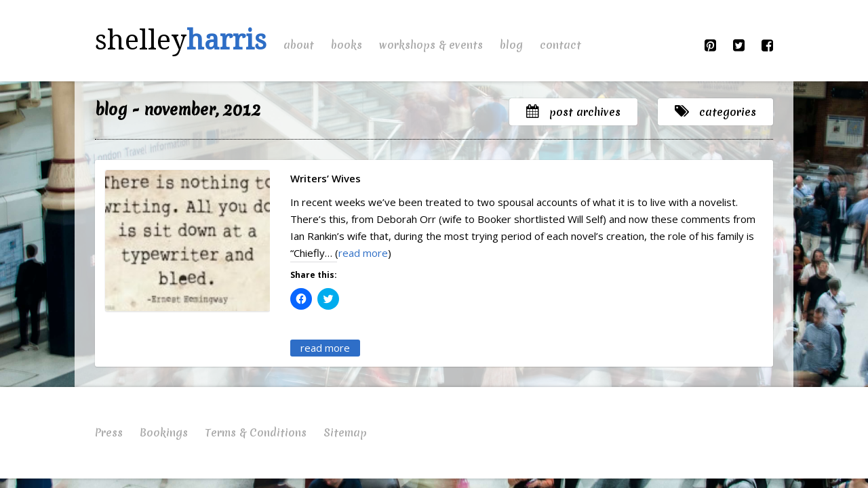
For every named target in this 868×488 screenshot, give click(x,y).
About (299, 45)
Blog (511, 45)
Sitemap (345, 432)
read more (363, 253)
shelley (181, 40)
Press (109, 432)
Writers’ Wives (325, 178)
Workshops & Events (431, 45)
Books (347, 45)
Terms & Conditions (256, 432)
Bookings (164, 432)
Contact (560, 45)
